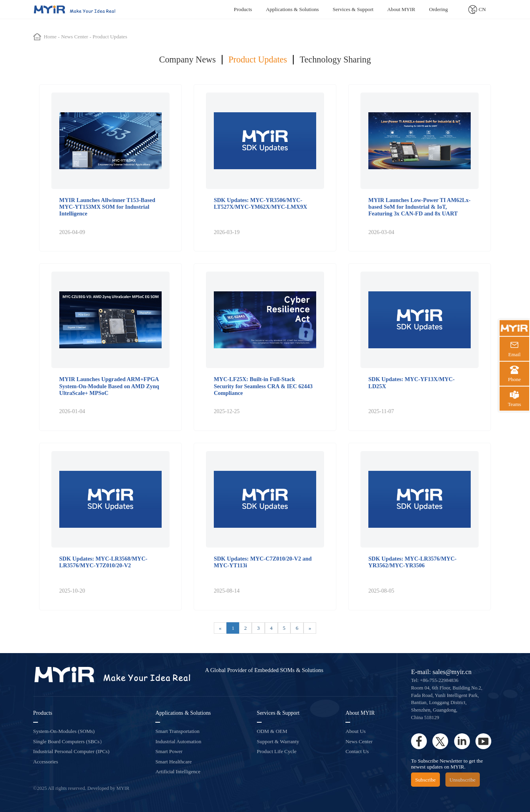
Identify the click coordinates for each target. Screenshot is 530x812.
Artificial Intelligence (178, 771)
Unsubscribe (462, 780)
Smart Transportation (177, 731)
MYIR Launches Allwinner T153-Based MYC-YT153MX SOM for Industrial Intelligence (107, 207)
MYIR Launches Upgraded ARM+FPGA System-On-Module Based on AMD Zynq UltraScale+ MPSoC (109, 386)
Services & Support (353, 9)
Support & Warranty (278, 741)
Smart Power (169, 751)
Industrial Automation (178, 741)
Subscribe (425, 780)
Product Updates (258, 59)
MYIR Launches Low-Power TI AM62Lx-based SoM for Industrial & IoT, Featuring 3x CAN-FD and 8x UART (420, 207)
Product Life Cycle (277, 751)
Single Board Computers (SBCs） (69, 741)
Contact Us (357, 751)
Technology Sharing (335, 59)
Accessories (46, 762)
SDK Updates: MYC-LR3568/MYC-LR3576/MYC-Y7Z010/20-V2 (103, 562)
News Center (359, 741)
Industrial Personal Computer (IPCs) (71, 751)
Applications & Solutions (292, 9)
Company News (188, 59)
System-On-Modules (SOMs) (64, 731)
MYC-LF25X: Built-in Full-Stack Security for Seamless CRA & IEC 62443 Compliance (263, 386)
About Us (356, 731)
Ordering (438, 9)
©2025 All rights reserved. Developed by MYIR (81, 788)
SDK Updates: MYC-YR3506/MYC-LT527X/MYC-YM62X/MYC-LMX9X (260, 203)
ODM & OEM (272, 731)
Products (243, 9)
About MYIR (401, 9)
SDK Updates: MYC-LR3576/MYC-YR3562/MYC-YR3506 (412, 562)
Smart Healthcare (174, 762)
